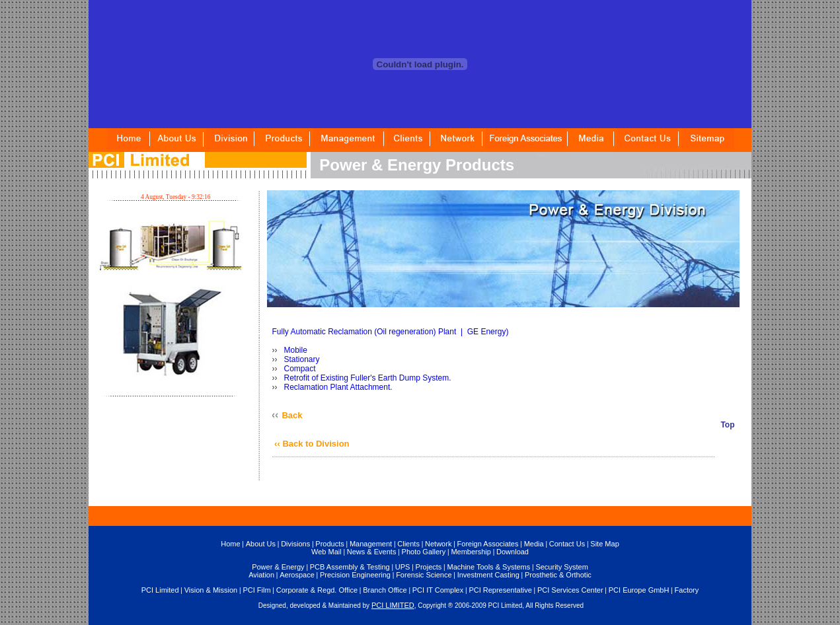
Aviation (261, 575)
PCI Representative (500, 590)
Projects (429, 567)
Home (230, 544)
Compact (298, 369)
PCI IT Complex (438, 590)
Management (371, 544)
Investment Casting (488, 575)
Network (438, 544)
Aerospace (297, 575)
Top (727, 425)
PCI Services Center (570, 590)
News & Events (372, 552)
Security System (561, 567)
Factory (687, 590)
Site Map (604, 544)
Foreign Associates (488, 544)
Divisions (295, 544)
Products (329, 544)
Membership (471, 552)
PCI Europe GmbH (639, 590)
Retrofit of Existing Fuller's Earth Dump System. (366, 378)
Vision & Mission (211, 590)
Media (534, 544)
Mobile (294, 350)
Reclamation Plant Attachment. (337, 387)
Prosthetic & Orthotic (558, 575)
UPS (403, 567)
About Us (261, 544)
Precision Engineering (355, 575)
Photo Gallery (424, 552)
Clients (408, 544)
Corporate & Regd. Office (317, 590)
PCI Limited (160, 590)
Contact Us (567, 544)
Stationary (300, 359)
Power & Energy (278, 567)
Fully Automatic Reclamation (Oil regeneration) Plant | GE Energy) (391, 332)
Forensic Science (424, 575)
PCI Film (256, 590)
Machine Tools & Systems (488, 567)
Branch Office (385, 590)
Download (513, 552)
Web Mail (326, 552)
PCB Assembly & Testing (350, 567)
